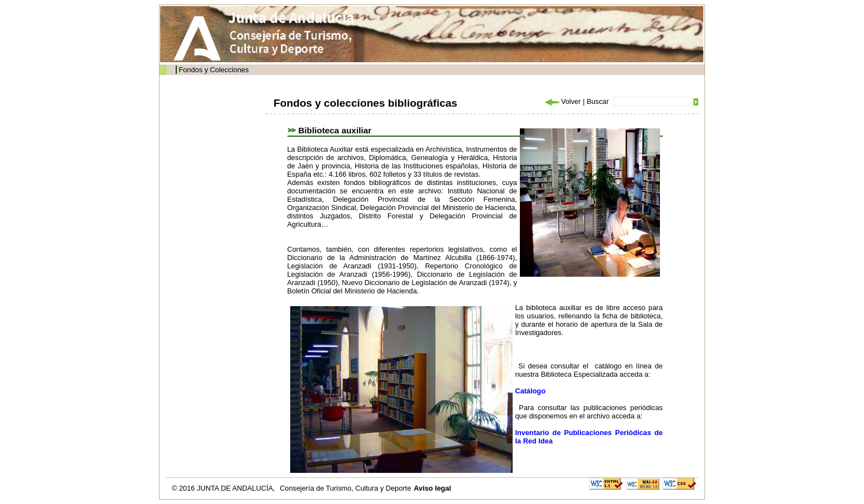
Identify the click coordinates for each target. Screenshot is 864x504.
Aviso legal (432, 488)
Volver (562, 101)
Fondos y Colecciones (213, 70)
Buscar (598, 101)
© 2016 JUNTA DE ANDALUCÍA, (224, 488)
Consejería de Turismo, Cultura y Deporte (345, 488)
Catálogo (531, 391)
